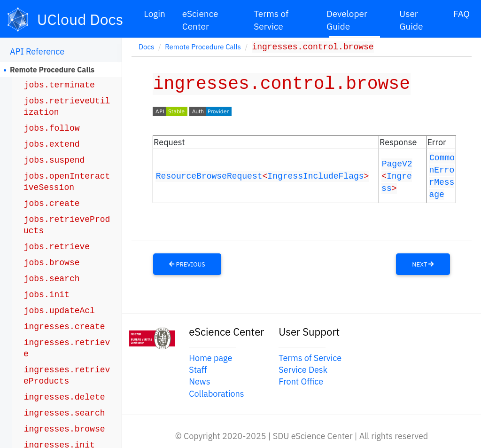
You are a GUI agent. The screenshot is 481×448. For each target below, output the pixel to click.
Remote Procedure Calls (52, 70)
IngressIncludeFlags (315, 175)
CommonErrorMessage (442, 175)
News (199, 380)
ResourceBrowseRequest (209, 175)
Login (155, 14)
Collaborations (216, 392)
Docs (146, 48)
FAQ (462, 14)
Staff (198, 368)
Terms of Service (271, 20)
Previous (187, 263)
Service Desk (303, 368)
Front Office (301, 380)
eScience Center (200, 20)
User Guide (411, 20)
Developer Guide (347, 20)
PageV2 (397, 163)
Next (423, 263)
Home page (210, 357)
